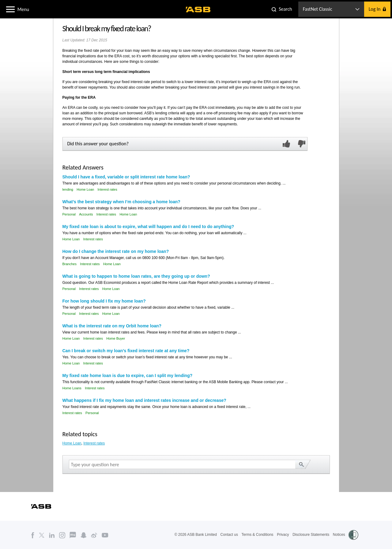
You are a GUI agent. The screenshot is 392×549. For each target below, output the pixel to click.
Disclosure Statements (311, 535)
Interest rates (107, 189)
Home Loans (72, 388)
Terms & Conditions (258, 535)
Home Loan (85, 189)
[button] (10, 9)
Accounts (86, 214)
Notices (339, 535)
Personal (69, 214)
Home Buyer (116, 338)
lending (68, 189)
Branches (70, 264)
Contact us (229, 535)
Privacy (283, 535)
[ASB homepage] (198, 10)
